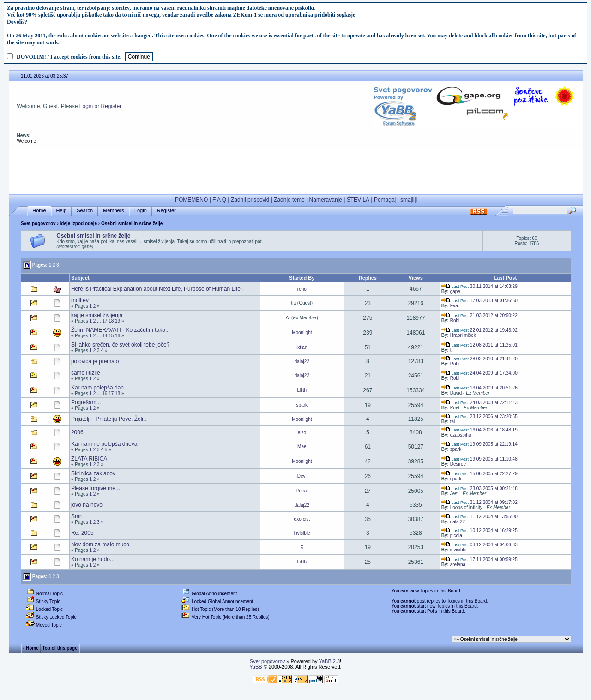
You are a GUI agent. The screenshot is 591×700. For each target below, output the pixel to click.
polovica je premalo (95, 361)
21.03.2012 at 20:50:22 (479, 315)
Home (39, 211)
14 (105, 336)
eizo (302, 433)
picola (456, 535)
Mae (302, 446)
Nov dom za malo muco (100, 544)
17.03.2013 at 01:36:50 (479, 301)
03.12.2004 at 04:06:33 (479, 545)
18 (111, 321)
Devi (302, 476)
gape (455, 291)
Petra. (302, 491)
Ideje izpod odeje (79, 224)
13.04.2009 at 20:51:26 (479, 388)
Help (62, 211)
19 (118, 321)
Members (114, 211)
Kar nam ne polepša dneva (104, 444)
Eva (454, 306)
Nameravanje (326, 200)
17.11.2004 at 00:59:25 (479, 559)
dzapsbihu (461, 435)
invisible (302, 533)
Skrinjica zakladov (93, 473)
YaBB (256, 667)
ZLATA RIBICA (89, 459)
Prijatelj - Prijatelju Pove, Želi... (109, 419)
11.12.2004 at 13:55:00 (479, 517)
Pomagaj (385, 200)
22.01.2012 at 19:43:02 (479, 330)
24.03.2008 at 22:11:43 (479, 403)
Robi (455, 320)
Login (86, 106)
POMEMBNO (191, 200)
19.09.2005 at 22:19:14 (479, 444)
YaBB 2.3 (329, 661)
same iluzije (86, 373)
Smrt (77, 516)
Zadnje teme (289, 200)
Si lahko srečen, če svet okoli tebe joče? (120, 345)
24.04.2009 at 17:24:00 (479, 373)
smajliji (409, 200)
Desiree (458, 464)
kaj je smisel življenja (97, 315)
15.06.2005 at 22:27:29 (479, 474)
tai (453, 422)
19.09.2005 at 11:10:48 (479, 459)
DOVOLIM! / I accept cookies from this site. (69, 57)
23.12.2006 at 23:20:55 (479, 416)
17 (105, 321)
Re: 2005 (82, 533)
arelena (458, 565)
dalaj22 (302, 362)
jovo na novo (87, 505)
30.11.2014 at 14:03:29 (479, 286)
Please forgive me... (96, 488)
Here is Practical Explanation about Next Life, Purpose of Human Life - (157, 289)
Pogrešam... (86, 402)
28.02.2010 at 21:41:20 (479, 359)
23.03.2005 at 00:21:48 (479, 488)
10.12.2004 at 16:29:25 (479, 530)
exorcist (302, 519)
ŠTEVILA (358, 200)
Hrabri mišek (463, 335)
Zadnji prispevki (250, 200)
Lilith (302, 390)
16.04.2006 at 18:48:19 (479, 430)
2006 (77, 432)
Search (85, 211)
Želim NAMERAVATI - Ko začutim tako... (121, 330)
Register (112, 106)
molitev (80, 300)
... (99, 321)
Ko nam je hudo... (93, 559)
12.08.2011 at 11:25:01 (479, 345)
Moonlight (302, 332)
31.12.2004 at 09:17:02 (479, 502)
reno (302, 289)
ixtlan (302, 347)
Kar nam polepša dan (97, 388)
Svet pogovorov (38, 224)
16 (118, 336)
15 (111, 336)
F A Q (219, 200)
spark (302, 405)
